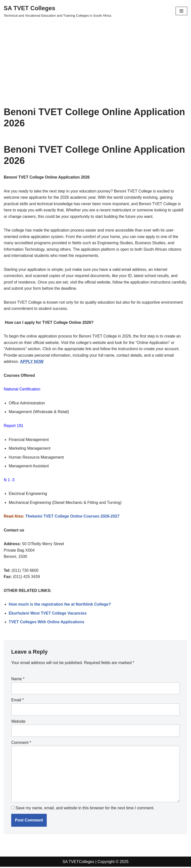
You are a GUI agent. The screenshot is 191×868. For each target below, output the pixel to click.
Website (18, 722)
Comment (21, 744)
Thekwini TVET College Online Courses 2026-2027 (73, 517)
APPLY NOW (32, 362)
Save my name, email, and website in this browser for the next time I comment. (85, 809)
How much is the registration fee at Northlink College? (60, 605)
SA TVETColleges (78, 863)
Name (18, 680)
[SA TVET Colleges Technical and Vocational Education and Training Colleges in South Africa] (57, 11)
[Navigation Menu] (181, 11)
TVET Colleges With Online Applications (47, 623)
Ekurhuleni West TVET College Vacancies (48, 614)
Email (18, 701)
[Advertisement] (95, 57)
